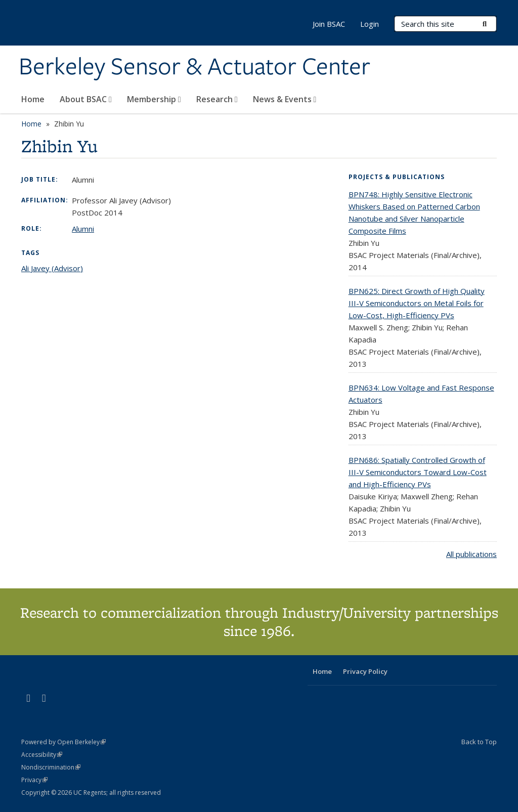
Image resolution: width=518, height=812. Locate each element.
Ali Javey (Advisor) (52, 268)
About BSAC (86, 99)
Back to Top (479, 742)
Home (33, 99)
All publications (471, 554)
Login (370, 24)
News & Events (285, 99)
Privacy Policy (365, 671)
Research (217, 99)
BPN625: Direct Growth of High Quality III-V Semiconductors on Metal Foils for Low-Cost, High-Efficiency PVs (417, 303)
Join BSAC (329, 24)
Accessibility (42, 755)
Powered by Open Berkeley (63, 742)
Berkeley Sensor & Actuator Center (195, 67)
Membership (154, 99)
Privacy (34, 780)
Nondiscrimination (51, 767)
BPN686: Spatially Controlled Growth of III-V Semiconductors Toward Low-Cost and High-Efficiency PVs (418, 472)
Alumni (83, 229)
